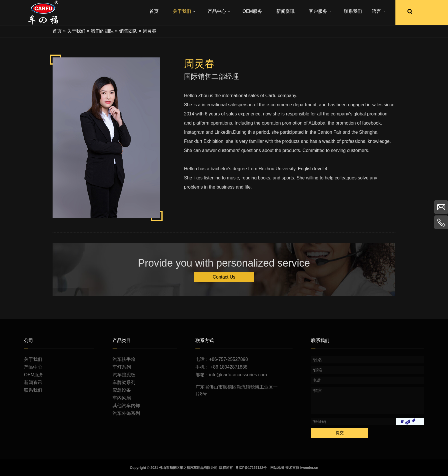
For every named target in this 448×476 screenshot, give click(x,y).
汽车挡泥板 (124, 375)
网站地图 (277, 468)
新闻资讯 (33, 382)
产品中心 (33, 367)
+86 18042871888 (229, 367)
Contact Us (224, 277)
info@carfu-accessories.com (238, 375)
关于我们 (33, 359)
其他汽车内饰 (126, 406)
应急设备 (122, 390)
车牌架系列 (124, 382)
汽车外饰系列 (126, 413)
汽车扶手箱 (124, 359)
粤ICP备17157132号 (251, 468)
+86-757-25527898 (229, 359)
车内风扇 (122, 398)
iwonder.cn (309, 468)
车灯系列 (122, 367)
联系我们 (33, 390)
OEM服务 (34, 375)
